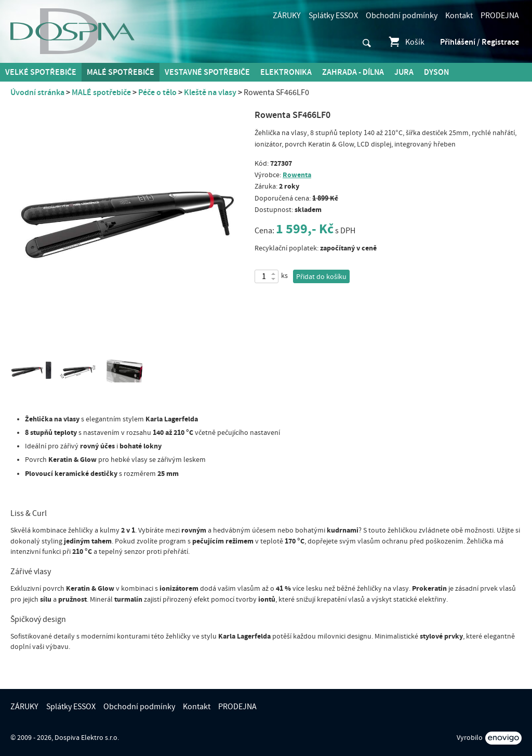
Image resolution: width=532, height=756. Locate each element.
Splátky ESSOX (333, 16)
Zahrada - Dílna (353, 72)
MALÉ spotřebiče (121, 72)
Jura (404, 72)
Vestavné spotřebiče (207, 72)
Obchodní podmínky (402, 16)
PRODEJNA (500, 16)
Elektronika (286, 72)
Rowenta (297, 175)
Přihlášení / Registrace (480, 42)
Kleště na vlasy (210, 92)
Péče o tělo (157, 92)
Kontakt (459, 16)
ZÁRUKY (287, 16)
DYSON (436, 72)
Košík (406, 42)
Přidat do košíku (321, 277)
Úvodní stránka (37, 92)
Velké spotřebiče (41, 72)
